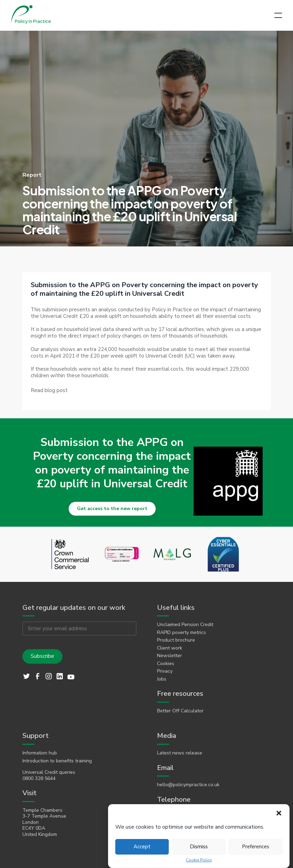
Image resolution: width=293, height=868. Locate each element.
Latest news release (180, 753)
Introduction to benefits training (57, 761)
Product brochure (176, 640)
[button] (279, 813)
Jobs (162, 679)
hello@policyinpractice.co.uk (188, 785)
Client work (170, 648)
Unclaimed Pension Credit (185, 625)
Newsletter (169, 656)
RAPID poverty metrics (182, 633)
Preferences (256, 847)
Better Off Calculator (180, 711)
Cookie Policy (199, 860)
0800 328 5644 (39, 779)
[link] (49, 390)
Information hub (40, 753)
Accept (142, 847)
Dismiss (199, 847)
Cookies (166, 664)
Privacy (165, 671)
